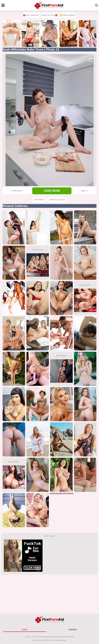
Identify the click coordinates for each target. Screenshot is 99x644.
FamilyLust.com (57, 200)
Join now (52, 191)
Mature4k (39, 200)
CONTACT (73, 630)
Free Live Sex (49, 15)
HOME (25, 630)
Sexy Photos (31, 15)
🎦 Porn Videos (68, 15)
